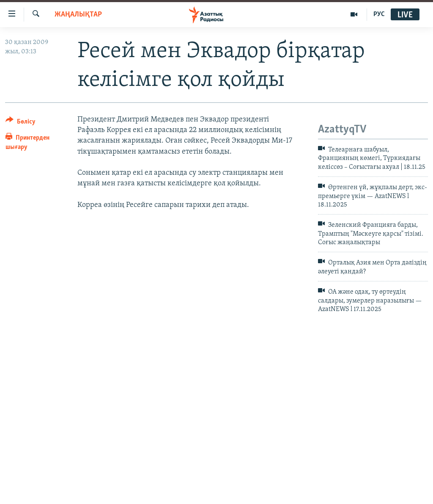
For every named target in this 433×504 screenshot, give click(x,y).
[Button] (21, 123)
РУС (379, 14)
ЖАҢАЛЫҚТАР (78, 15)
